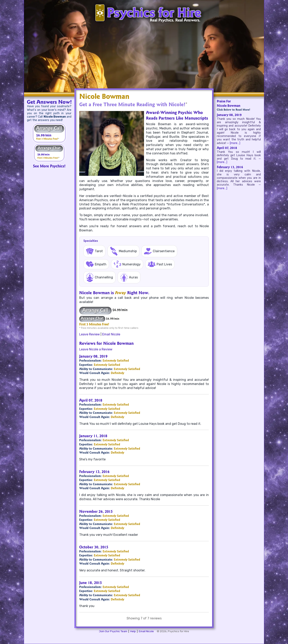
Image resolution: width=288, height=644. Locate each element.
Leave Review (89, 334)
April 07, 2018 (227, 148)
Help (133, 631)
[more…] (235, 143)
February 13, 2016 (230, 167)
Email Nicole (111, 334)
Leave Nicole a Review (96, 349)
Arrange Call (49, 129)
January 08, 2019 (229, 115)
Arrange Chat (49, 149)
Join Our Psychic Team (113, 631)
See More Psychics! (49, 167)
